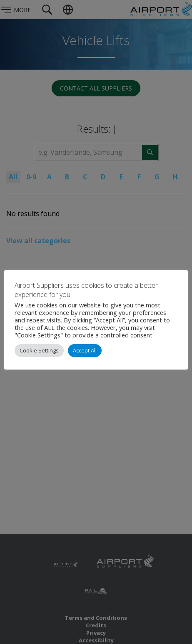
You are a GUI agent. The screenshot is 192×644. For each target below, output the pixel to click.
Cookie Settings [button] (39, 350)
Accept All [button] (85, 350)
